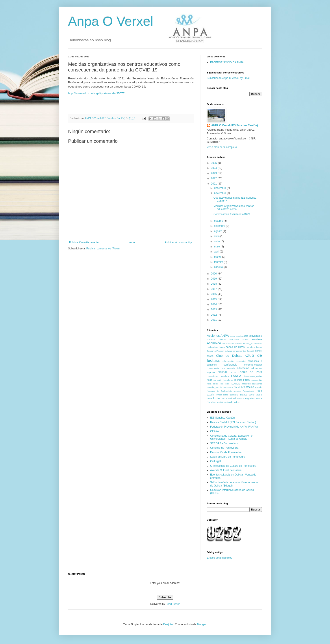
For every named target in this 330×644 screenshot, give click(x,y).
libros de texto (222, 384)
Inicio (132, 242)
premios (237, 391)
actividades (255, 336)
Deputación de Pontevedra (226, 452)
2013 (214, 309)
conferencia (230, 365)
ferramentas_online (253, 376)
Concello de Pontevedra (224, 448)
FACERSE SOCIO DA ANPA (227, 62)
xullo (217, 236)
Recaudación (249, 391)
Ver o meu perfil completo (222, 147)
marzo (218, 257)
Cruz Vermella (228, 368)
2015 (214, 299)
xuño (217, 241)
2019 (214, 279)
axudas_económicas (252, 343)
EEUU (233, 372)
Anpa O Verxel (111, 21)
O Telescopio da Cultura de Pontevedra (233, 466)
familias (225, 376)
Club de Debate (229, 356)
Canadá (250, 351)
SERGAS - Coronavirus (224, 443)
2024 (214, 168)
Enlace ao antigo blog (220, 558)
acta (246, 336)
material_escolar (215, 387)
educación (243, 368)
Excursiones (213, 376)
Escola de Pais (250, 372)
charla (210, 356)
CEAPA (258, 351)
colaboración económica (234, 361)
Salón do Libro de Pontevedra (228, 457)
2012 (214, 315)
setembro (220, 226)
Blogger (201, 624)
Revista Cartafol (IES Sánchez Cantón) (233, 422)
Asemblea (214, 343)
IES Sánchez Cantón (222, 418)
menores (228, 387)
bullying (228, 351)
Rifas (226, 395)
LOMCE (236, 384)
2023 (214, 173)
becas (259, 347)
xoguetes (250, 398)
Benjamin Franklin (215, 351)
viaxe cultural (229, 398)
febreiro (219, 262)
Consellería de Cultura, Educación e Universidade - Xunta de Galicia (231, 437)
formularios (228, 380)
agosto (218, 231)
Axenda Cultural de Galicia (226, 470)
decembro (220, 188)
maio (217, 247)
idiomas (238, 380)
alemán (222, 339)
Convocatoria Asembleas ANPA (232, 214)
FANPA (236, 376)
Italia (209, 384)
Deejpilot (168, 624)
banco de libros (235, 347)
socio (251, 395)
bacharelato (212, 347)
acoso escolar (236, 336)
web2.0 (240, 398)
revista (219, 395)
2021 (214, 184)
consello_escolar (253, 365)
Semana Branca (238, 395)
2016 (214, 294)
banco (222, 347)
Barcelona (251, 347)
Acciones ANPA (218, 336)
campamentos (239, 351)
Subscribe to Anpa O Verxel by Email (228, 78)
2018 (214, 284)
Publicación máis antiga (179, 242)
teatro (259, 395)
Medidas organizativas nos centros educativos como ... (234, 208)
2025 (214, 163)
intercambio (256, 380)
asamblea (257, 339)
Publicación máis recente (84, 242)
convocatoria (213, 368)
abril (217, 252)
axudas (238, 343)
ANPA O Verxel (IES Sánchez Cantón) (235, 125)
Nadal (237, 387)
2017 (214, 289)
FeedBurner (173, 604)
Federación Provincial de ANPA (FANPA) (234, 427)
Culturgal (215, 461)
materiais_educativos (252, 384)
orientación (247, 387)
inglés (247, 380)
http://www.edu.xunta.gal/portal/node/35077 (96, 93)
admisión (211, 339)
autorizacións (228, 343)
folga (209, 380)
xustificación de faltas (228, 402)
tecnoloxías (214, 398)
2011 (214, 320)
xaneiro (219, 267)
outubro (219, 221)
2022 (214, 178)
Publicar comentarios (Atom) (103, 249)
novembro (220, 193)
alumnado (234, 339)
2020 (214, 274)
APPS (245, 339)
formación (217, 380)
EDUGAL (222, 372)
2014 (214, 304)
